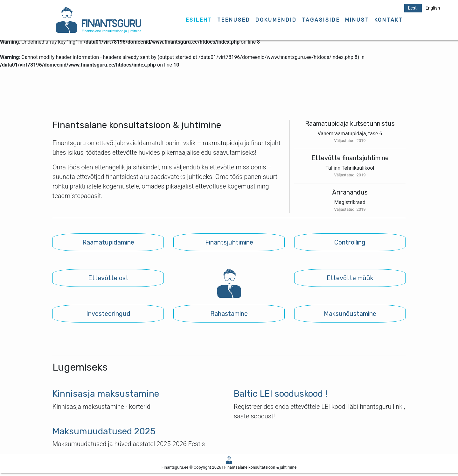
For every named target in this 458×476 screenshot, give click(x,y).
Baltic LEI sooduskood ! (281, 394)
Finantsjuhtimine (229, 242)
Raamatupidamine (108, 242)
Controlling (350, 242)
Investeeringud (108, 314)
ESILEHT (199, 20)
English (433, 8)
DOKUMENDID (276, 20)
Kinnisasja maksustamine (106, 394)
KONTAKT (389, 20)
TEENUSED (234, 20)
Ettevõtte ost (108, 278)
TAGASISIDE (321, 20)
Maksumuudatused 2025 (104, 431)
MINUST (357, 20)
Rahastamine (229, 314)
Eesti (413, 8)
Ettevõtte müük (350, 278)
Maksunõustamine (350, 314)
